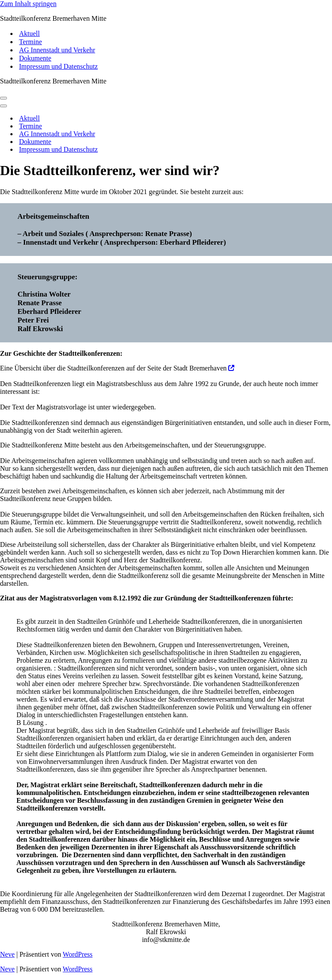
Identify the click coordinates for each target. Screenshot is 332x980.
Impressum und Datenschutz (58, 66)
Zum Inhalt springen (28, 4)
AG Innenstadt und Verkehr (57, 50)
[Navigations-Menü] (3, 98)
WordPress (78, 954)
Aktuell (29, 34)
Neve (7, 954)
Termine (30, 42)
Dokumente (35, 58)
